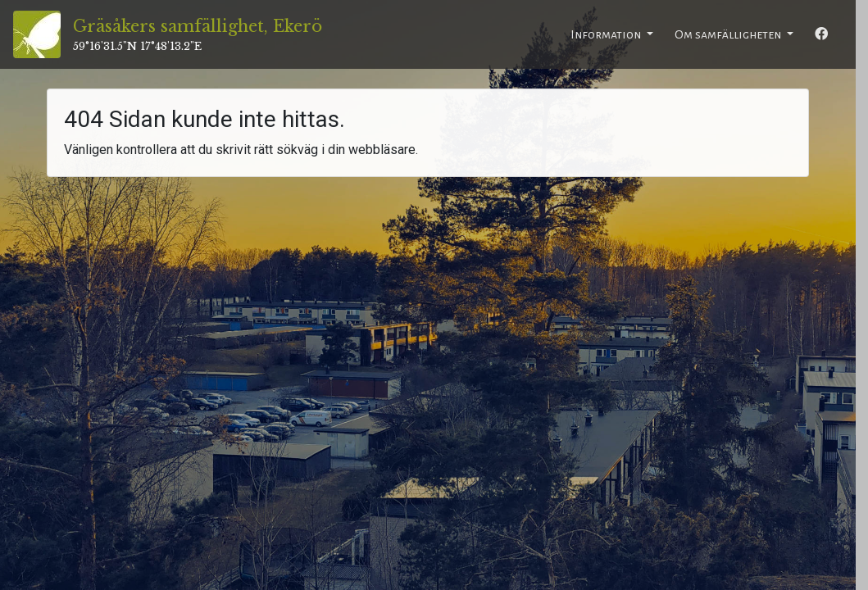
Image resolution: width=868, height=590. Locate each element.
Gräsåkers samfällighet (198, 26)
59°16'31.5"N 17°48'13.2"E (137, 46)
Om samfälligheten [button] (729, 34)
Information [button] (607, 34)
